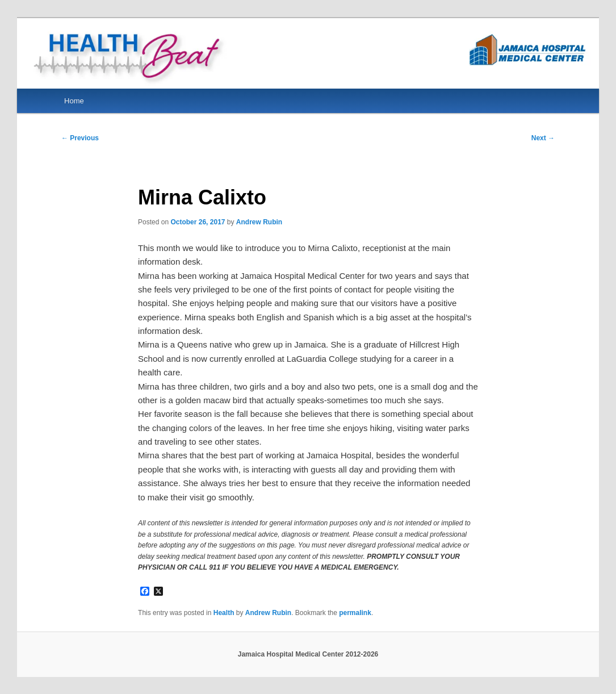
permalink (355, 613)
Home (74, 101)
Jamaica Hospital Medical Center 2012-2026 (308, 654)
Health (224, 613)
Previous (80, 138)
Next (543, 138)
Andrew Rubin (259, 222)
